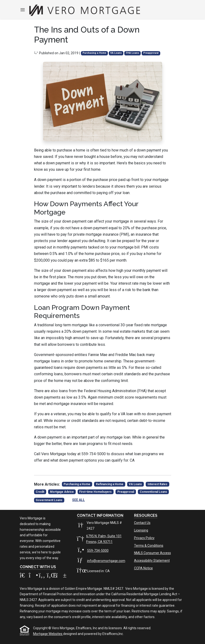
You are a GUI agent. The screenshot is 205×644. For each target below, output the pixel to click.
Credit (40, 492)
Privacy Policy (144, 538)
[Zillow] (24, 576)
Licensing (141, 530)
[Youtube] (60, 576)
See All (78, 500)
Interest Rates (157, 484)
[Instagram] (33, 576)
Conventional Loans (153, 492)
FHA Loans (132, 53)
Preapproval (151, 53)
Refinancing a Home (110, 484)
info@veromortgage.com (106, 561)
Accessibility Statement (152, 561)
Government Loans (49, 500)
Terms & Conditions (149, 546)
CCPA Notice (143, 568)
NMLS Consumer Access (152, 553)
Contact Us (142, 523)
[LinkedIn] (51, 576)
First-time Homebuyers (95, 492)
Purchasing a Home (94, 53)
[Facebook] (42, 576)
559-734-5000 (98, 551)
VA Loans (116, 53)
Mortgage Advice (62, 492)
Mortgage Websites (48, 634)
